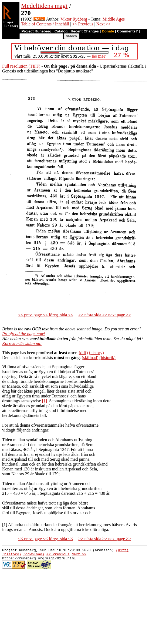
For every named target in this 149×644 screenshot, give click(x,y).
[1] (45, 401)
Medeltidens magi (44, 6)
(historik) (107, 358)
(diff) (83, 353)
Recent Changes (85, 31)
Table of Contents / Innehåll (45, 24)
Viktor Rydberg (74, 19)
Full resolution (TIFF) (21, 66)
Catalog (61, 31)
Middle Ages (114, 19)
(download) (34, 556)
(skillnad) (90, 358)
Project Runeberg (36, 31)
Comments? (128, 31)
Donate (108, 31)
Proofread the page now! (24, 334)
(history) (96, 353)
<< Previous (83, 24)
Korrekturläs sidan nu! (22, 343)
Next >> (104, 24)
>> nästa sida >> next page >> (105, 315)
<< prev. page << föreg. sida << (45, 315)
